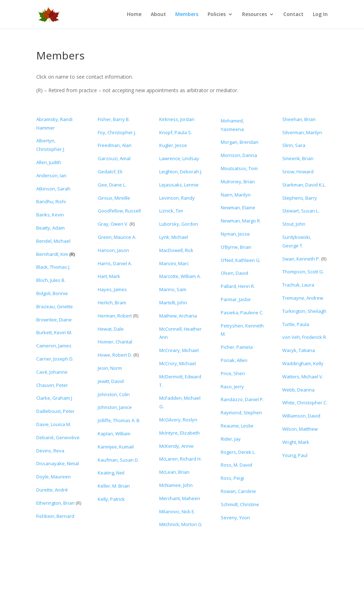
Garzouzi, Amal (114, 158)
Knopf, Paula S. (176, 132)
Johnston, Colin (114, 394)
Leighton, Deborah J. (181, 172)
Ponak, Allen (234, 360)
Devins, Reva (50, 451)
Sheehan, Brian (299, 119)
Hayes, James (112, 289)
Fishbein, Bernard (55, 516)
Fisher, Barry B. (114, 119)
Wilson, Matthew (300, 429)
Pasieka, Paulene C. (242, 313)
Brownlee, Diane (54, 320)
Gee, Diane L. (112, 185)
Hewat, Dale (111, 329)
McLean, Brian (174, 472)
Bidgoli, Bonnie (52, 293)
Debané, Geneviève (58, 437)
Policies (217, 15)
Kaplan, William (114, 434)
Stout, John (294, 224)
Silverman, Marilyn (302, 132)
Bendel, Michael (53, 241)
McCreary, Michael (179, 350)
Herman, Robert (115, 316)
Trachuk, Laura (298, 285)
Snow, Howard (298, 172)
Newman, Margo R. (241, 221)
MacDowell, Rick (176, 250)
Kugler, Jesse (173, 145)
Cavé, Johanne (52, 372)
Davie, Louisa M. (54, 424)
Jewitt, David (111, 381)
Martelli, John (173, 303)
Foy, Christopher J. (117, 132)
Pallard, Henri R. (238, 286)
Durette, (52, 490)
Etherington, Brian (55, 503)
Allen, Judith (49, 162)
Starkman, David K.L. (304, 185)
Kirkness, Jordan (177, 119)
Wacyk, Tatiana (299, 350)
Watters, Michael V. (303, 377)
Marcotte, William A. (180, 276)
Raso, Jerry (232, 387)
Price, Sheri (233, 373)
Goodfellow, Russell (119, 211)
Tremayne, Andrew (303, 298)
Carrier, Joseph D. (55, 359)
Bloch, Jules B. (51, 280)
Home (134, 15)
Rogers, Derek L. (238, 452)
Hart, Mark (109, 276)
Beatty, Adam (50, 228)
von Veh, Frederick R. (305, 337)
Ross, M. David (236, 465)
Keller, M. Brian (114, 486)
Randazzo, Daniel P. (242, 399)
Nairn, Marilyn (236, 195)
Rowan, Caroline (238, 491)
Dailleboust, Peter (55, 411)
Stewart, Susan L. (301, 211)
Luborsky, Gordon (179, 224)
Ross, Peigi (232, 478)
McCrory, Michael (178, 363)
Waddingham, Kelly (303, 363)
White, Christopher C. (305, 403)
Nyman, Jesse (235, 234)
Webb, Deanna (298, 390)
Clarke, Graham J (54, 398)
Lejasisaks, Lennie (179, 185)
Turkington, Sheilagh (304, 311)
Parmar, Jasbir (236, 299)
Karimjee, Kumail (116, 447)
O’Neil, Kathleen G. (241, 260)
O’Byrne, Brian (236, 247)
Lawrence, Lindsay (179, 158)
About (158, 15)
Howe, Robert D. (115, 355)
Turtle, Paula (296, 324)
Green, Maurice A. (117, 237)
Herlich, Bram (112, 303)
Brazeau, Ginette (55, 306)
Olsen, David (234, 273)
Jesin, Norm (110, 368)
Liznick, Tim (171, 211)
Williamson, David (301, 416)
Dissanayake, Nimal (58, 463)
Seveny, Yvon (235, 518)
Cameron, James (54, 346)
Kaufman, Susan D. (118, 460)
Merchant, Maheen (180, 498)
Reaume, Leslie (237, 426)
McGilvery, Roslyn (178, 420)
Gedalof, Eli (110, 172)
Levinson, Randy (177, 198)
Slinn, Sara (294, 145)
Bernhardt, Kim (53, 254)
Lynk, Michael (174, 237)
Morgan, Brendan (240, 142)
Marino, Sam (173, 289)
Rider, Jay (231, 439)
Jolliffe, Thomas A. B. (119, 420)
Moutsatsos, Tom (239, 168)
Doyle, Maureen (53, 477)
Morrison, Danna (239, 155)
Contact (293, 15)
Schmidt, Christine (240, 504)
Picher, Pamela (237, 347)
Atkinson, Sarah (53, 189)
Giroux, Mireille (114, 198)
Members (187, 15)
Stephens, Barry (300, 198)
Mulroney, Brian (238, 182)
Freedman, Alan (115, 145)
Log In (320, 15)
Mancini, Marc (174, 263)
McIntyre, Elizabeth (180, 433)
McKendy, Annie (176, 446)
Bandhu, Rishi (51, 201)
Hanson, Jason (113, 250)
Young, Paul (295, 455)
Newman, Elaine (238, 208)
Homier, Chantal (115, 342)
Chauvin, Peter (52, 385)
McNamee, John (176, 485)
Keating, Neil (111, 473)
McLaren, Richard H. (180, 459)
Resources (255, 15)
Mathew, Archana (178, 316)
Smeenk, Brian (298, 158)
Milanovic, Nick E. (177, 511)
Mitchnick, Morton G (180, 524)
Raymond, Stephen (241, 413)
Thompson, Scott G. (303, 272)
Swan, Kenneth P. (302, 259)
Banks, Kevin (50, 215)
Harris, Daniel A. (115, 263)
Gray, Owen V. (113, 224)
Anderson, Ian (51, 175)
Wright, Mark (296, 442)
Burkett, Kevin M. (54, 332)
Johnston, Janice (115, 407)
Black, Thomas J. (53, 267)
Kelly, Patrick (111, 499)
